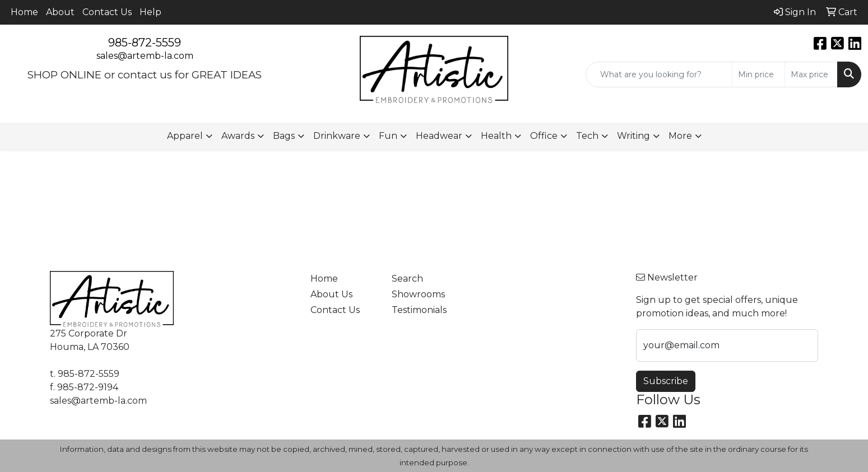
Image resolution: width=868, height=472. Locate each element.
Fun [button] (388, 136)
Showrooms (418, 294)
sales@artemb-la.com (145, 56)
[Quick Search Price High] (811, 74)
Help (150, 12)
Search (407, 279)
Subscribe (666, 381)
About (60, 12)
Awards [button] (238, 136)
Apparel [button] (185, 136)
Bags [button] (284, 136)
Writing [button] (633, 136)
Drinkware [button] (337, 136)
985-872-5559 (145, 43)
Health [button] (496, 136)
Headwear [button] (439, 136)
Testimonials (419, 310)
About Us (331, 294)
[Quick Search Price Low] (758, 74)
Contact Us (107, 12)
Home (24, 12)
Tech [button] (587, 136)
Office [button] (544, 136)
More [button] (680, 136)
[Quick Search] (659, 74)
